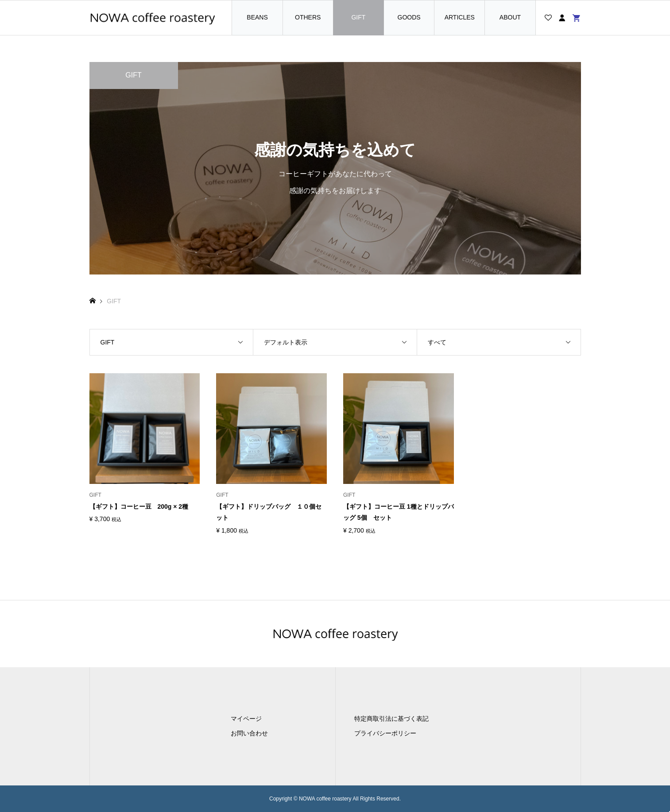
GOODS (409, 17)
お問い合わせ (249, 733)
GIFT (358, 17)
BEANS (257, 17)
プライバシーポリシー (385, 733)
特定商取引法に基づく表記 (391, 719)
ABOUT (510, 17)
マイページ (246, 719)
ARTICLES (460, 17)
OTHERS (308, 17)
